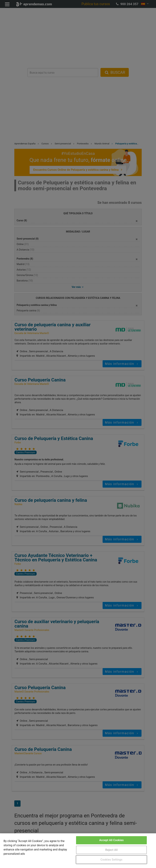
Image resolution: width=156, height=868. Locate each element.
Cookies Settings (111, 860)
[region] (78, 851)
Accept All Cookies (111, 840)
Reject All (111, 850)
